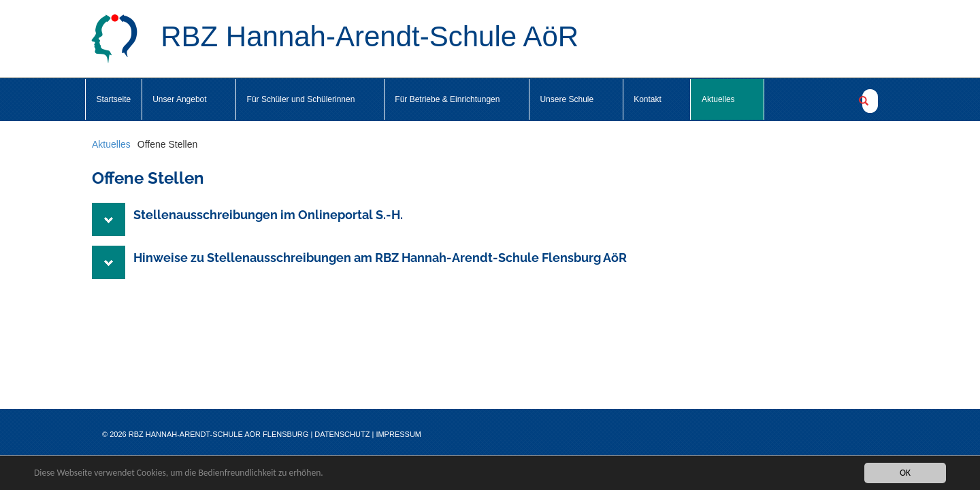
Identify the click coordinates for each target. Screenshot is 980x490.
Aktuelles (728, 99)
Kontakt (657, 99)
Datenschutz (342, 434)
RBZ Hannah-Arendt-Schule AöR (334, 39)
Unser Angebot (189, 99)
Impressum (398, 434)
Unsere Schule (576, 99)
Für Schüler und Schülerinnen (310, 99)
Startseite (114, 99)
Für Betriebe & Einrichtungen (456, 99)
